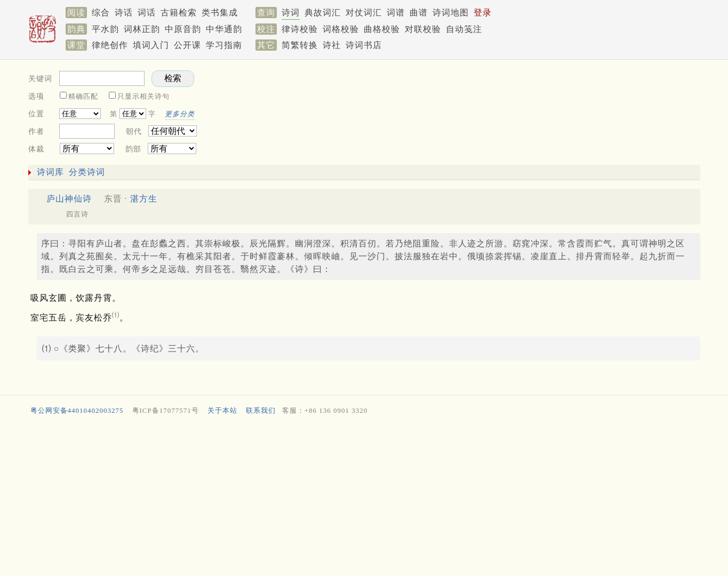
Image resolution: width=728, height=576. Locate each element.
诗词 (291, 13)
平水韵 (105, 29)
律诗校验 (300, 29)
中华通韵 (224, 29)
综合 (101, 13)
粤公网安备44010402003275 (77, 410)
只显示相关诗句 (143, 96)
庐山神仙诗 (69, 199)
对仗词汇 (364, 13)
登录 (483, 13)
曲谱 (419, 13)
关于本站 (222, 410)
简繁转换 (300, 45)
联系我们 (261, 410)
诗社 (332, 45)
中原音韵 (183, 29)
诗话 (124, 13)
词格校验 (341, 29)
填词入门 (151, 45)
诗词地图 (451, 13)
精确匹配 (83, 96)
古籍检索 (179, 13)
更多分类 (180, 114)
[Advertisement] (514, 110)
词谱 (396, 13)
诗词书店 (364, 45)
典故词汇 (323, 13)
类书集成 (220, 13)
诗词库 (50, 172)
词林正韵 (142, 29)
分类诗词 (87, 172)
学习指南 (224, 45)
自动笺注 (464, 29)
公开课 (187, 45)
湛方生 (144, 199)
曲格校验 (382, 29)
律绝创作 (110, 45)
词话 (147, 13)
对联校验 (423, 29)
